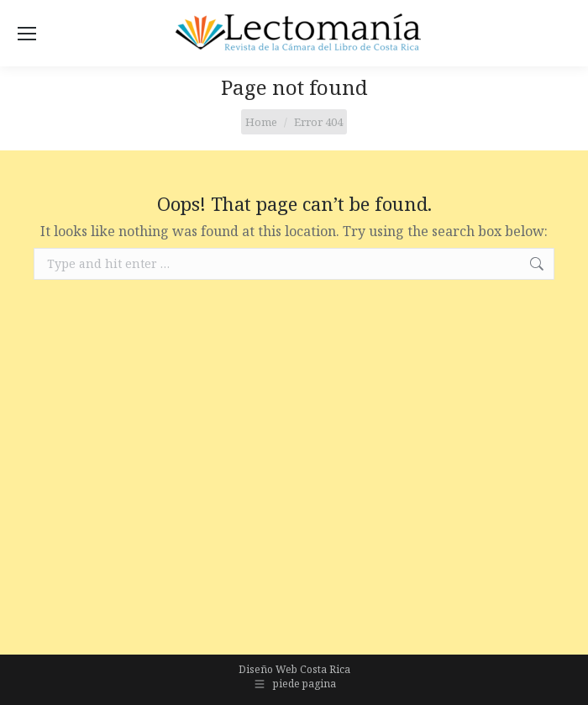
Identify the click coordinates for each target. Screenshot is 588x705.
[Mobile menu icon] (27, 34)
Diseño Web (268, 669)
